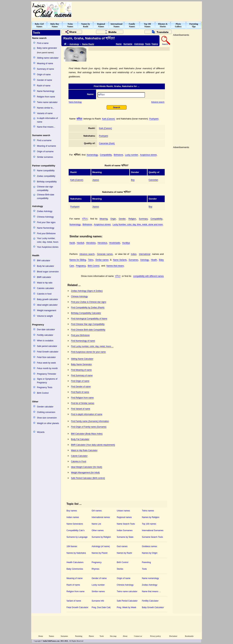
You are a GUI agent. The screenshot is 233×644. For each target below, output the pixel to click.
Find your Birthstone (46, 234)
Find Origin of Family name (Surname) (89, 427)
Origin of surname (45, 152)
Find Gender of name (81, 387)
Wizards (41, 432)
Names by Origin (150, 553)
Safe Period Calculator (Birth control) (88, 478)
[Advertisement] (138, 10)
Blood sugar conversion (48, 272)
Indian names (73, 517)
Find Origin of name (80, 381)
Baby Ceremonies (75, 569)
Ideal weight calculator (47, 305)
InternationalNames (116, 25)
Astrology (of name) (101, 546)
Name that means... (46, 127)
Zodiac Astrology (45, 211)
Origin (113, 219)
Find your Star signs (46, 222)
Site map (113, 636)
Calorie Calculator (79, 456)
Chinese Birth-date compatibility (46, 196)
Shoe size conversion (47, 418)
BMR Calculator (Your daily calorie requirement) (93, 445)
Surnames (133, 260)
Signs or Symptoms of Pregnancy (47, 381)
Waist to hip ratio (45, 283)
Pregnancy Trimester (47, 374)
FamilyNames (132, 25)
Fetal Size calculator (46, 357)
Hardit (72, 243)
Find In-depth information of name (87, 414)
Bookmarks (189, 636)
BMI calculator (44, 261)
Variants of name (45, 113)
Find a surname (44, 140)
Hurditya (126, 243)
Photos (91, 636)
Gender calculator (45, 407)
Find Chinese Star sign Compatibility (88, 324)
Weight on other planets (48, 423)
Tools (148, 44)
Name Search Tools (126, 524)
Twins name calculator (47, 102)
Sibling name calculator (48, 58)
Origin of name (44, 75)
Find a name (43, 43)
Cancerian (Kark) (107, 143)
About (125, 636)
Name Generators (75, 524)
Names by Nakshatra (76, 553)
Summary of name (45, 69)
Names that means (115, 266)
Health (154, 260)
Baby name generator (47, 48)
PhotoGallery (178, 25)
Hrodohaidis (115, 243)
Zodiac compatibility (46, 176)
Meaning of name (45, 63)
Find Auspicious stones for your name (88, 352)
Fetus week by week (46, 363)
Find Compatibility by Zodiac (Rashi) (88, 308)
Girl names (97, 511)
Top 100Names (147, 25)
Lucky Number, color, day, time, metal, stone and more (138, 224)
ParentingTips (194, 25)
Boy (133, 180)
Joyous (96, 180)
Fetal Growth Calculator (77, 607)
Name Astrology (75, 102)
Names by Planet (100, 553)
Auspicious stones (148, 155)
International (145, 254)
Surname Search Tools (152, 537)
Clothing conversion (46, 412)
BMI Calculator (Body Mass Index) (87, 434)
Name (119, 44)
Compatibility (106, 155)
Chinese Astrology (45, 217)
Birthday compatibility (47, 182)
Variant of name (74, 601)
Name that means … (152, 591)
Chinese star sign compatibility (45, 189)
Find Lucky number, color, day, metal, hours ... (92, 346)
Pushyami (154, 119)
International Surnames (153, 530)
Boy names (72, 511)
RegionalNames (101, 25)
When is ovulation (45, 341)
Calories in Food (79, 461)
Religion (132, 219)
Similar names (102, 260)
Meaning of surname (46, 146)
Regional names (124, 517)
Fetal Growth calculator (48, 352)
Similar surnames (45, 157)
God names (122, 546)
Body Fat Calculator (80, 439)
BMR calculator (44, 277)
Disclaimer (173, 636)
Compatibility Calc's (76, 530)
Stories (120, 569)
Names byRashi (86, 25)
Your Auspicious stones (48, 247)
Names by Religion (151, 517)
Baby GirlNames (39, 25)
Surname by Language (77, 537)
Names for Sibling (78, 260)
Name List (96, 524)
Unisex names (123, 511)
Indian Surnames (125, 530)
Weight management (47, 310)
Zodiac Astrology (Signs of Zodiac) (87, 291)
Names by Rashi (124, 553)
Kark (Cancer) (109, 119)
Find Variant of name (81, 409)
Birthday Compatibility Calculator (86, 313)
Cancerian (154, 180)
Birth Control (43, 393)
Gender (122, 219)
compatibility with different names (148, 276)
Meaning (103, 219)
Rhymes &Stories (163, 25)
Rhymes (96, 569)
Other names (98, 530)
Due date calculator (46, 330)
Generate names (105, 254)
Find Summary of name (82, 375)
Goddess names (150, 546)
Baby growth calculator (47, 299)
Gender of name (44, 80)
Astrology (74, 44)
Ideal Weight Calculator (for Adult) (87, 467)
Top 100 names (149, 524)
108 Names (72, 546)
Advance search (158, 102)
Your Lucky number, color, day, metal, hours (48, 240)
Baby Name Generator (81, 364)
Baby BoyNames (55, 25)
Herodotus (102, 243)
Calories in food (44, 294)
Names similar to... (46, 108)
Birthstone (118, 155)
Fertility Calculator (150, 601)
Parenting (146, 562)
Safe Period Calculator (127, 601)
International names (101, 517)
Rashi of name (44, 86)
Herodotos (91, 243)
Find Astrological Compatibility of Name (89, 319)
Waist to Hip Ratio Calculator (84, 450)
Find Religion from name (82, 398)
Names (51, 636)
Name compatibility (46, 171)
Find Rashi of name (80, 392)
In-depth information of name (47, 120)
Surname (128, 44)
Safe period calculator (47, 346)
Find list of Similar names (83, 403)
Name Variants (120, 260)
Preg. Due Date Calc (101, 607)
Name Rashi (88, 44)
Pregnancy (81, 266)
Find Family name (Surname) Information (90, 421)
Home (41, 636)
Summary (143, 219)
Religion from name (46, 97)
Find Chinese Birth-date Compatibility (88, 330)
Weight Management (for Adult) (85, 473)
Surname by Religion (101, 537)
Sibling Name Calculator (82, 359)
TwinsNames (70, 25)
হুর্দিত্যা (79, 119)
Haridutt (80, 243)
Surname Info (98, 601)
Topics (155, 44)
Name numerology (150, 578)
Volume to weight (45, 316)
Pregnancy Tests (45, 387)
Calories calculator (46, 288)
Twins (91, 260)
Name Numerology (46, 91)
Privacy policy (156, 636)
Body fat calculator (46, 266)
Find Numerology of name (83, 341)
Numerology (92, 155)
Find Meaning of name (81, 370)
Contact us (138, 636)
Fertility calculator (45, 335)
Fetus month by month (47, 368)
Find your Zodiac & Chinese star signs (89, 302)
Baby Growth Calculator (153, 607)
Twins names (148, 511)
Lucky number (131, 155)
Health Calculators (75, 562)
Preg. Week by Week (127, 607)
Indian (134, 254)
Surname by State (125, 537)
